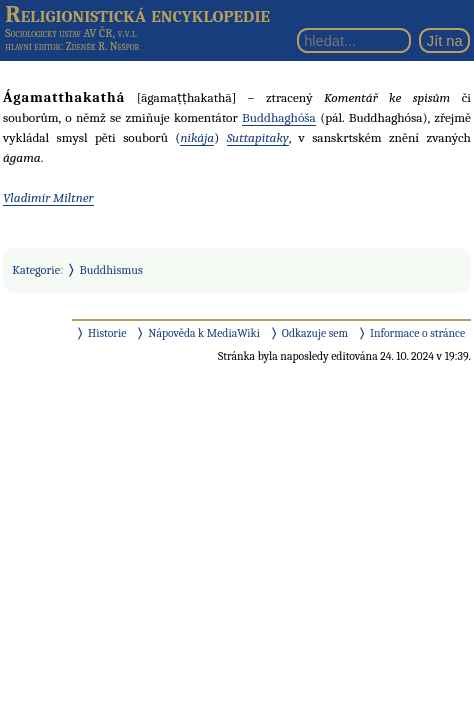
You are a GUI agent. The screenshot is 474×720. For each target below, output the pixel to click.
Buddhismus (111, 270)
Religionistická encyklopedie (137, 14)
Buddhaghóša (279, 117)
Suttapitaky (258, 137)
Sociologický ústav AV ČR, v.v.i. (71, 33)
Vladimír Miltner (48, 197)
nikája (197, 137)
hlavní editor (32, 46)
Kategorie (36, 270)
